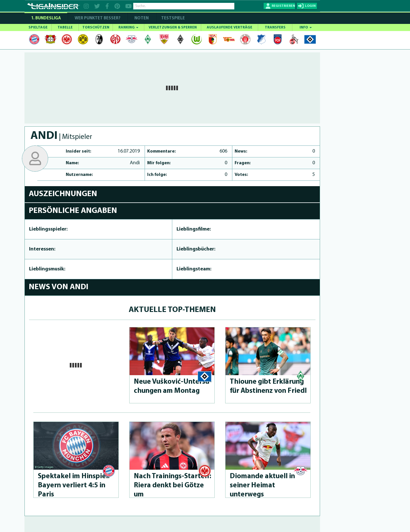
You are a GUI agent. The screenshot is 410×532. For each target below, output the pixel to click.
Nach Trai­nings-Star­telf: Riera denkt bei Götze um (173, 485)
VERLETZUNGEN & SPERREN (173, 27)
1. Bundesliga (46, 18)
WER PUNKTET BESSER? (98, 18)
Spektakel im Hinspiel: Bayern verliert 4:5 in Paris (74, 485)
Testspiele (173, 18)
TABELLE (65, 27)
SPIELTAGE (38, 27)
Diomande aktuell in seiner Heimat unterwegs (262, 485)
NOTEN (142, 18)
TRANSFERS (275, 27)
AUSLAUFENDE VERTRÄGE (229, 27)
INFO (306, 27)
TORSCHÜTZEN (96, 27)
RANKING (128, 27)
